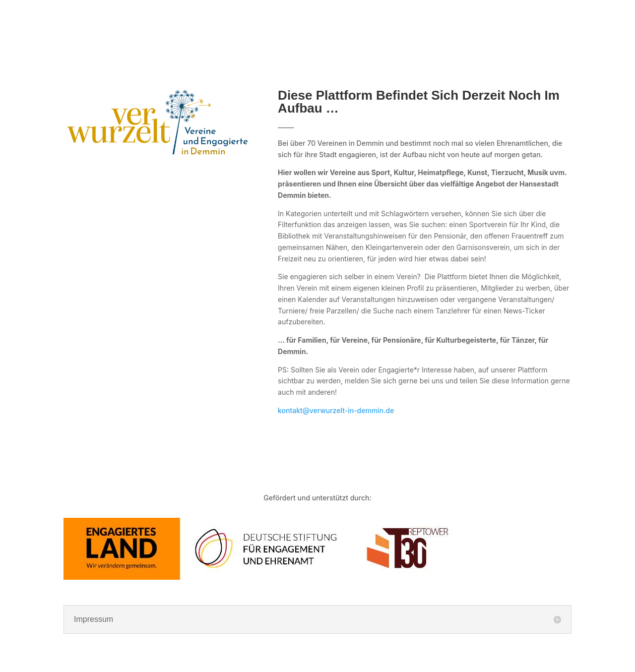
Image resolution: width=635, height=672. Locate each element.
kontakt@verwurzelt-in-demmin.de (336, 410)
